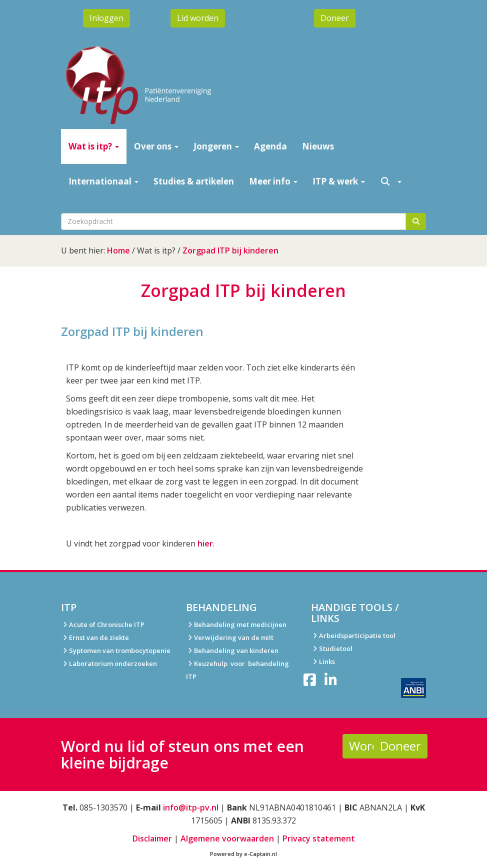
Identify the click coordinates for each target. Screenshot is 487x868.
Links (323, 661)
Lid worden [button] (198, 18)
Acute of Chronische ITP (103, 624)
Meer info (273, 181)
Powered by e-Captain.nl (243, 854)
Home (118, 250)
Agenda (270, 146)
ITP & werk (339, 181)
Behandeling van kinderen (232, 650)
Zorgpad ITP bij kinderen (230, 250)
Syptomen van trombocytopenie (116, 650)
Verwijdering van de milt (230, 637)
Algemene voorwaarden (227, 838)
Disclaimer (152, 838)
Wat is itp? (94, 146)
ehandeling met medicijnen (242, 624)
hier (205, 543)
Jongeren (216, 146)
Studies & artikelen (194, 181)
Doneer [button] (335, 18)
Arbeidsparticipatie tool (353, 635)
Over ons (156, 146)
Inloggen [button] (106, 18)
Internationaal (103, 181)
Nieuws (318, 146)
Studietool (332, 648)
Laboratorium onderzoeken (109, 663)
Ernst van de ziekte (95, 637)
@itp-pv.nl (191, 807)
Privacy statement (319, 838)
